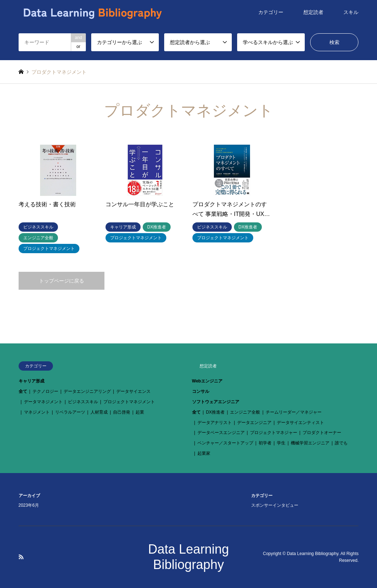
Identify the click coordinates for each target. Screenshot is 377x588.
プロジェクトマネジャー (274, 433)
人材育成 (99, 412)
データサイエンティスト (300, 423)
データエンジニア (254, 423)
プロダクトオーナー (322, 433)
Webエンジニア (207, 381)
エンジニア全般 (245, 412)
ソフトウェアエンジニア (216, 402)
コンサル (201, 391)
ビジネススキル (83, 402)
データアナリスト (215, 423)
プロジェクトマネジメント (129, 402)
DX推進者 (216, 412)
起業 (140, 412)
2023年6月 (29, 505)
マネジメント (37, 412)
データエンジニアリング (87, 391)
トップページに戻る (62, 281)
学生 (281, 443)
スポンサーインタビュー (275, 505)
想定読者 (313, 12)
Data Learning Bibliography (313, 553)
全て (23, 391)
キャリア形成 (31, 381)
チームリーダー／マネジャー (294, 412)
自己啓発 (122, 412)
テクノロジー (45, 391)
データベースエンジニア (221, 433)
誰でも (341, 443)
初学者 (265, 443)
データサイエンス (133, 391)
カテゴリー (271, 12)
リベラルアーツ (70, 412)
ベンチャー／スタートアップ (225, 443)
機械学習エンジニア (310, 443)
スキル (351, 12)
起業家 (204, 453)
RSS (21, 557)
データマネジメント (43, 402)
